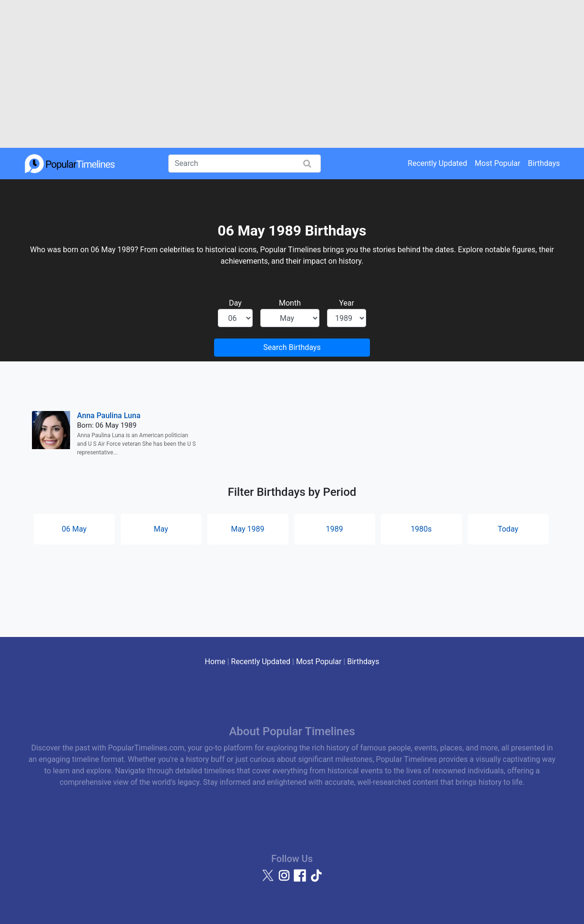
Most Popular (498, 163)
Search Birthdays (292, 347)
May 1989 (247, 529)
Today (508, 529)
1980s (421, 529)
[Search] (245, 164)
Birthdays (544, 163)
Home (215, 662)
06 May (74, 529)
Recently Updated (437, 163)
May (161, 529)
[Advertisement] (292, 74)
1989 (335, 529)
